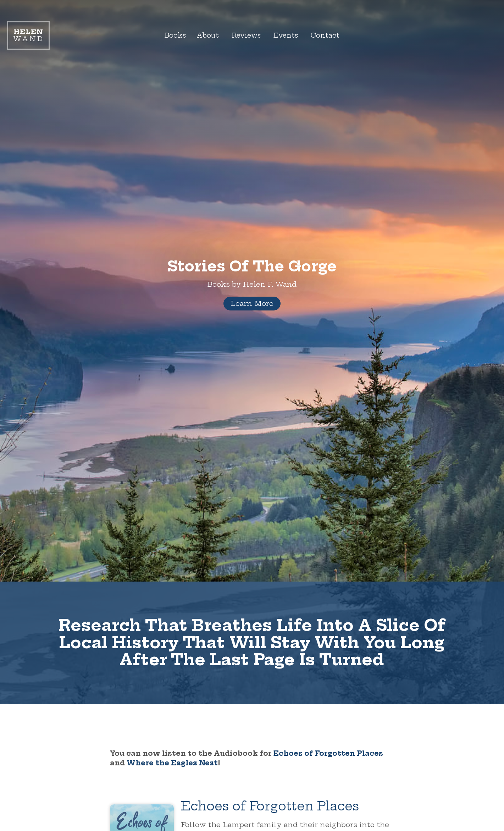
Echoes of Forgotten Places (328, 753)
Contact (328, 35)
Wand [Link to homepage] (28, 35)
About (206, 35)
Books (173, 35)
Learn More (252, 303)
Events (287, 35)
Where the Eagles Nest (172, 763)
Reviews (246, 35)
